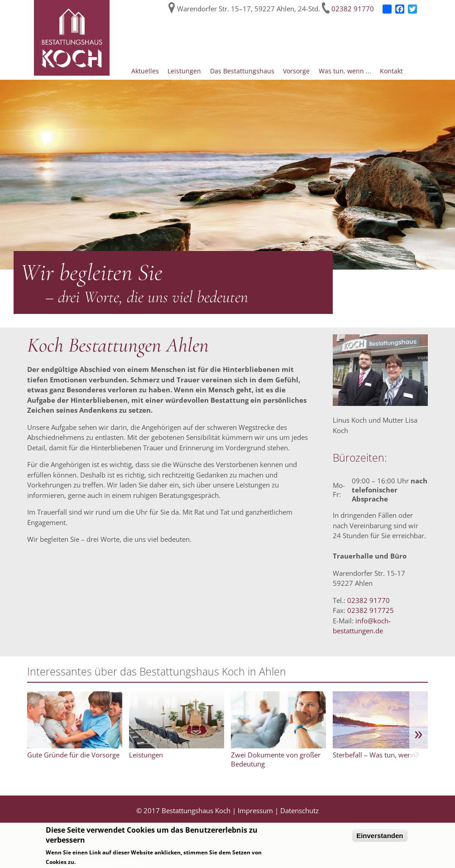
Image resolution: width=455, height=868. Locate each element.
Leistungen (184, 71)
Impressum (255, 810)
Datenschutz (299, 810)
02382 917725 (371, 610)
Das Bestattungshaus (242, 71)
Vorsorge (296, 71)
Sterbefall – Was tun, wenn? (376, 755)
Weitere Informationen (113, 861)
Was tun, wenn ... (345, 71)
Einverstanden (380, 836)
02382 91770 (353, 9)
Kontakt (391, 71)
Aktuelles (145, 71)
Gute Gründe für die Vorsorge (73, 755)
